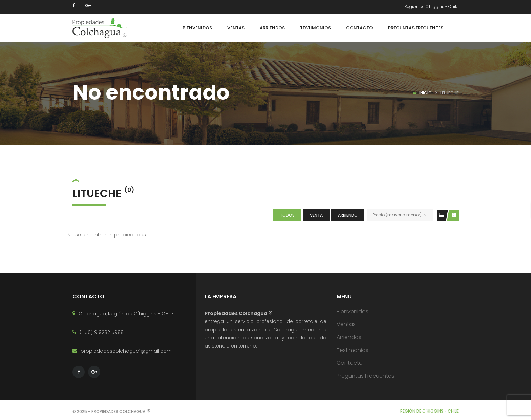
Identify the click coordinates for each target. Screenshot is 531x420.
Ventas (346, 324)
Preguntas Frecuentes (365, 376)
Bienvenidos (353, 311)
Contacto (350, 363)
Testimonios (353, 350)
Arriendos (349, 337)
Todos (287, 215)
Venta (316, 215)
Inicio (426, 93)
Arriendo (348, 215)
